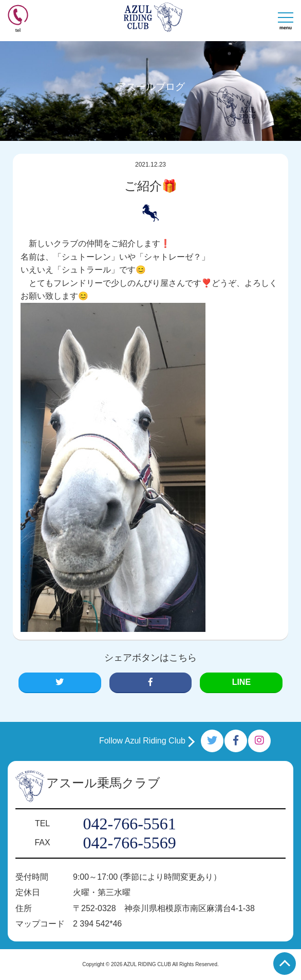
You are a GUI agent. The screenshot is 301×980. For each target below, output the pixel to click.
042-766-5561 (129, 824)
